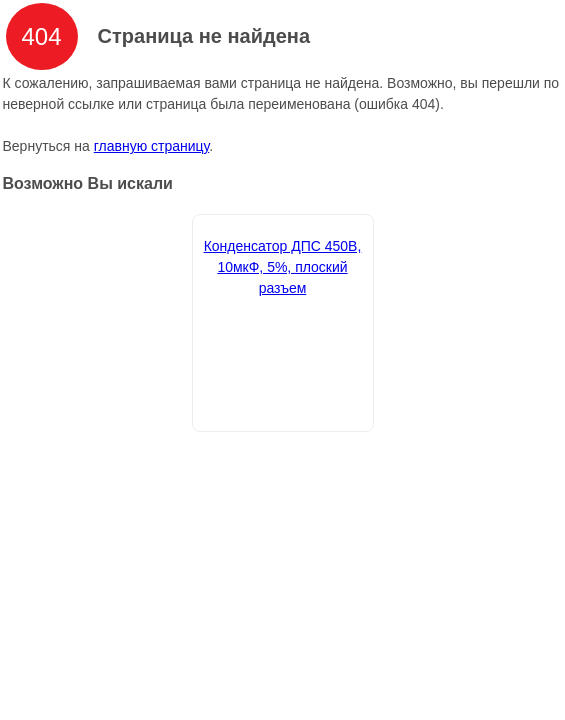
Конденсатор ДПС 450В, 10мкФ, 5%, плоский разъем (283, 267)
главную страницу (151, 146)
